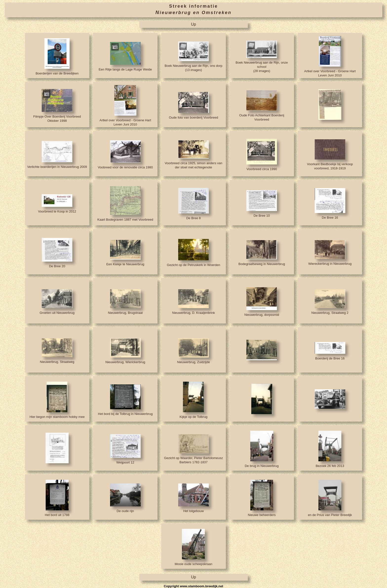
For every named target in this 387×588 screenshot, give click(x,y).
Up (193, 24)
